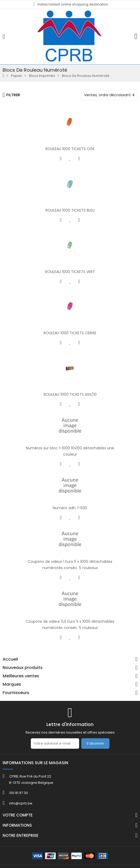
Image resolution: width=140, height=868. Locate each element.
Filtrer (11, 95)
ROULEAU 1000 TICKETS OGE (70, 149)
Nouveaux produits (23, 668)
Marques (12, 684)
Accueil (10, 659)
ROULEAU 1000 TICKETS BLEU (70, 210)
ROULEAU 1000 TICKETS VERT (70, 272)
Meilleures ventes (21, 676)
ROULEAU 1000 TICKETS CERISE (70, 333)
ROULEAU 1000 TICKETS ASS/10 (70, 394)
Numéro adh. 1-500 (70, 508)
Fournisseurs (16, 693)
